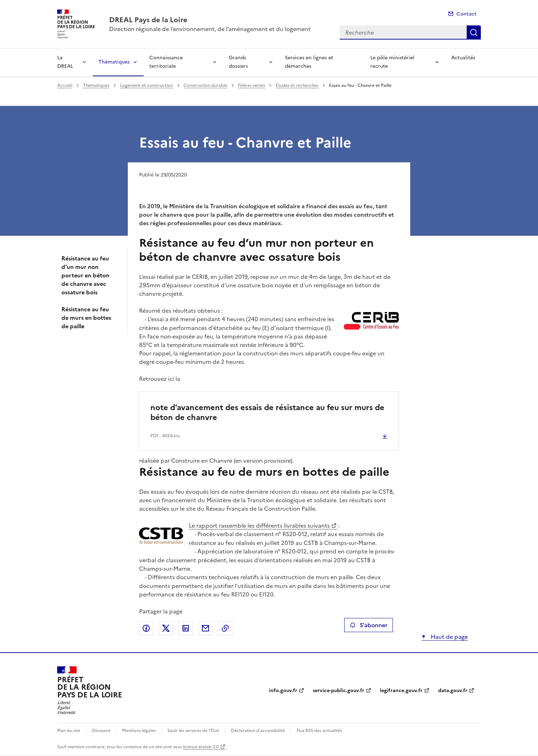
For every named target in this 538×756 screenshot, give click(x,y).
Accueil (65, 85)
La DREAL (65, 62)
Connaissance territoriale (166, 62)
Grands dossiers (238, 62)
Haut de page (449, 637)
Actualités (463, 58)
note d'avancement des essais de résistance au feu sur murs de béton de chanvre (267, 412)
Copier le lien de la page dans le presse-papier (225, 628)
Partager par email (205, 628)
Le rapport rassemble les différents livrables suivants (259, 526)
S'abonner (368, 625)
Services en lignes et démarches (309, 62)
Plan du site (69, 731)
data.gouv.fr (453, 691)
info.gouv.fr (283, 691)
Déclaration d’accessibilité (258, 731)
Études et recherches (297, 85)
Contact (467, 14)
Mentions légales (139, 731)
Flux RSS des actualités (319, 731)
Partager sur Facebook (146, 628)
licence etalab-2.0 (201, 747)
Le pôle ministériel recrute (392, 62)
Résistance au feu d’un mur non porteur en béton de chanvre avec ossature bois (85, 275)
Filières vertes (252, 85)
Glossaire (101, 731)
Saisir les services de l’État (193, 731)
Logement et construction (147, 85)
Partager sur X (166, 628)
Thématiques (114, 62)
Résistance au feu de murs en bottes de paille (86, 318)
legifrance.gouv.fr (401, 691)
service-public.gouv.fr (339, 691)
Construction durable (205, 85)
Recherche (474, 32)
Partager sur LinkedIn (186, 628)
